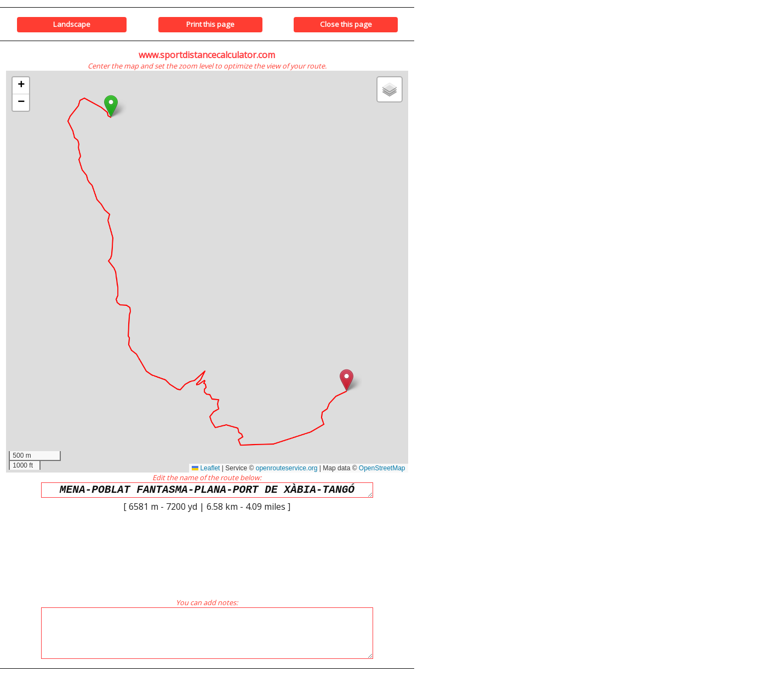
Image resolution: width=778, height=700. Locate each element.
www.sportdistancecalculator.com (207, 55)
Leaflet (206, 468)
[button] (111, 106)
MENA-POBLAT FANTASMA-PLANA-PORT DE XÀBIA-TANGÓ (207, 491)
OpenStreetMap (382, 468)
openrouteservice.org (287, 468)
